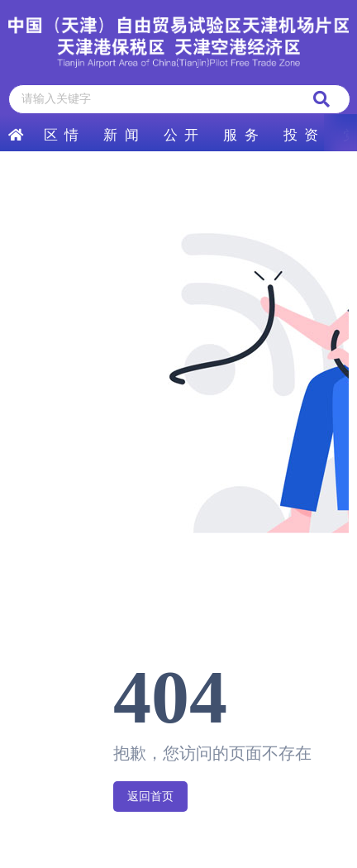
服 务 (240, 135)
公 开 (181, 135)
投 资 (301, 135)
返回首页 (150, 796)
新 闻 (121, 135)
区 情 (61, 135)
